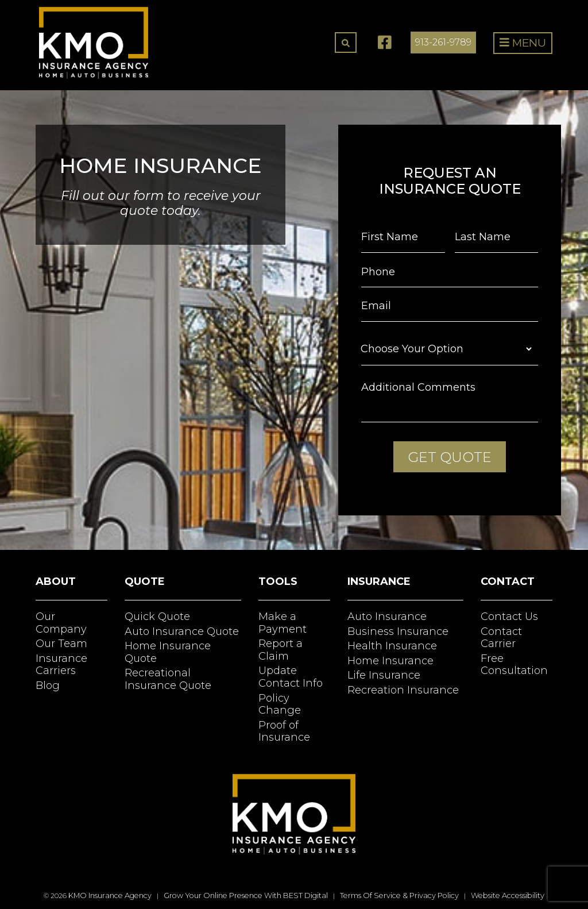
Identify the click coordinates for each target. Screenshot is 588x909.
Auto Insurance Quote (182, 631)
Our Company (61, 623)
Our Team (61, 644)
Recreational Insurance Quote (168, 679)
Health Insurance (392, 646)
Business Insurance (398, 631)
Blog (48, 685)
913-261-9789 (443, 42)
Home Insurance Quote (168, 652)
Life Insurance (384, 675)
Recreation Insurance (403, 690)
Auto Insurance (387, 617)
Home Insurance (390, 661)
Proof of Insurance (284, 731)
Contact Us (509, 617)
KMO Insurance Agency (110, 895)
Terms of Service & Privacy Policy (399, 895)
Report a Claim (281, 650)
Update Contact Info (291, 677)
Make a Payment (283, 623)
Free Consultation (514, 665)
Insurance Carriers (61, 665)
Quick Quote (157, 617)
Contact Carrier (501, 638)
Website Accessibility (508, 895)
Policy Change (280, 704)
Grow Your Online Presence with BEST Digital (246, 895)
